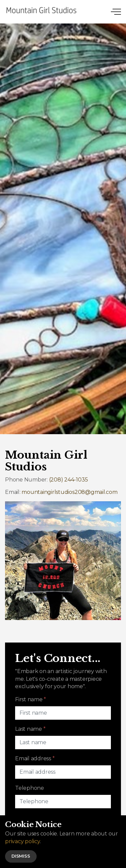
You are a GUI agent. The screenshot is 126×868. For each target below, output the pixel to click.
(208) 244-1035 (69, 480)
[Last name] (63, 743)
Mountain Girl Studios (42, 10)
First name (31, 699)
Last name (30, 729)
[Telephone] (63, 802)
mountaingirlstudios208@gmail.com (69, 492)
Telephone (30, 788)
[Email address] (63, 772)
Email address (35, 758)
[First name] (63, 713)
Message (26, 818)
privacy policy (23, 849)
